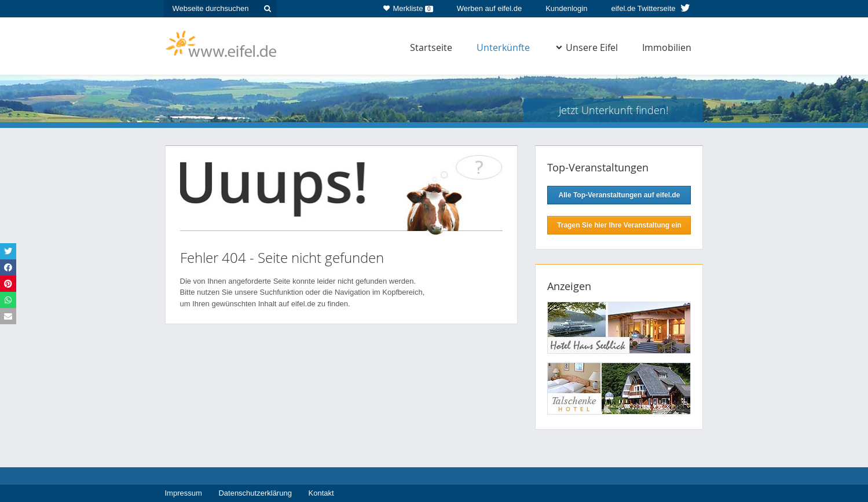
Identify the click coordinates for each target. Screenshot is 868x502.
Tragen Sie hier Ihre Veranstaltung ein (619, 225)
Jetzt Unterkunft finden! (614, 110)
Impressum (184, 493)
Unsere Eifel (587, 47)
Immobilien (667, 47)
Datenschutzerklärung (255, 493)
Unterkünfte (503, 47)
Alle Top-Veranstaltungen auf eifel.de (620, 195)
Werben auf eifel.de (490, 8)
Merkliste (408, 6)
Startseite (431, 47)
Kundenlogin (566, 8)
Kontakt (321, 493)
